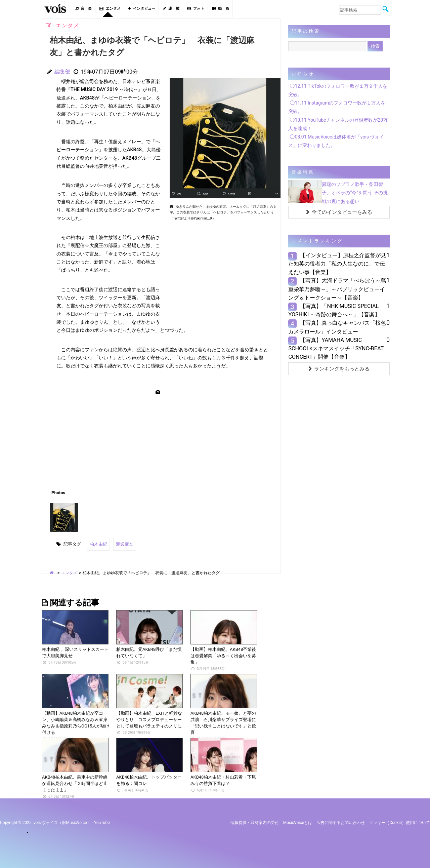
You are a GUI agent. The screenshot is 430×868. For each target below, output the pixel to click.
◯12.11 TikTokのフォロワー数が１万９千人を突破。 (338, 90)
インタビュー (142, 9)
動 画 (221, 9)
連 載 (171, 9)
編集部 (62, 72)
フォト (196, 9)
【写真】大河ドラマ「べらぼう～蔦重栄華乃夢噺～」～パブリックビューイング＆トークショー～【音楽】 (337, 289)
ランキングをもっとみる (339, 369)
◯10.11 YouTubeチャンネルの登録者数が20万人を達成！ (338, 124)
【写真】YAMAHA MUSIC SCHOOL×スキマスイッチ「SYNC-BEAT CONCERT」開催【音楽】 (336, 348)
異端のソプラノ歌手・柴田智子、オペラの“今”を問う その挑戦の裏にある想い (355, 193)
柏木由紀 (98, 544)
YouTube (102, 823)
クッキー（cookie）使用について (400, 823)
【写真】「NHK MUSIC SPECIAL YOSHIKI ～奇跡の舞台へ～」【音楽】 (334, 310)
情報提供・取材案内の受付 (255, 823)
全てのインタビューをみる (339, 212)
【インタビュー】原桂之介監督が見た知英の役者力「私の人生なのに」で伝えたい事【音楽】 (337, 264)
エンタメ (110, 9)
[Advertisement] (222, 270)
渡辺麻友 (125, 544)
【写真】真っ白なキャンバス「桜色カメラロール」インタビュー (337, 327)
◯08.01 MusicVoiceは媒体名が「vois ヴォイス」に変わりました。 (336, 141)
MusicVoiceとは (298, 823)
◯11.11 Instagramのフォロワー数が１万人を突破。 (337, 107)
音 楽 (83, 9)
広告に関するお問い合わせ (341, 823)
